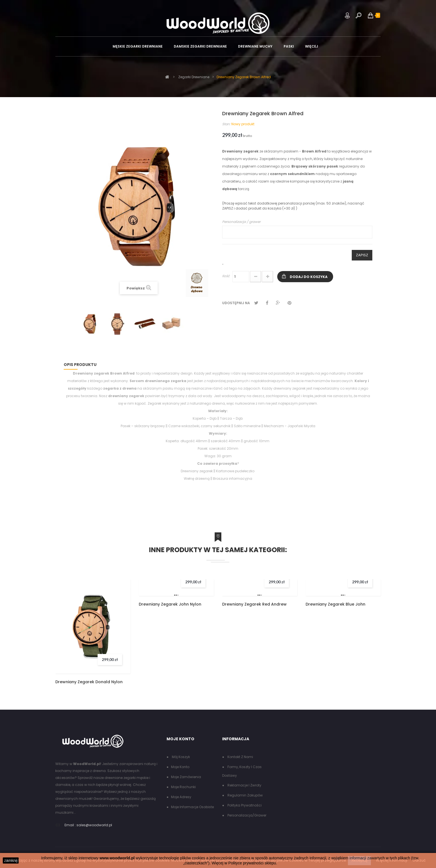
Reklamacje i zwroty (244, 785)
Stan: (226, 124)
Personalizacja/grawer (247, 815)
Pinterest (289, 303)
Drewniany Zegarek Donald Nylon (89, 682)
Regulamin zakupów (245, 795)
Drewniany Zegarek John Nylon (170, 604)
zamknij (11, 860)
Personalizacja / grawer (241, 222)
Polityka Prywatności (244, 805)
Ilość (226, 276)
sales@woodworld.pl (94, 825)
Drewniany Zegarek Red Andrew (254, 604)
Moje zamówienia (186, 777)
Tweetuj (256, 303)
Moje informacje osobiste (192, 807)
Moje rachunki (183, 787)
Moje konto (180, 767)
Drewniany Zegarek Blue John (335, 604)
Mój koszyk (180, 757)
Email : (70, 825)
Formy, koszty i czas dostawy (242, 771)
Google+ (278, 303)
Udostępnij (267, 303)
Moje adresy (181, 797)
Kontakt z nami (240, 757)
